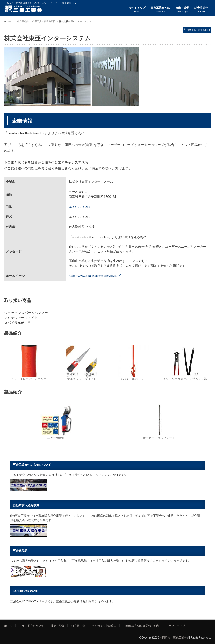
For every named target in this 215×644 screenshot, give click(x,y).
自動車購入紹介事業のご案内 (141, 626)
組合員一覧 (78, 626)
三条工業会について (32, 626)
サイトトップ (137, 10)
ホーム (8, 626)
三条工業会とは (160, 10)
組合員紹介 (201, 10)
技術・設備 (182, 10)
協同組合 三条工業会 (173, 637)
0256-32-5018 (80, 207)
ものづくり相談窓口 (104, 626)
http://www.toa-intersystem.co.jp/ (93, 276)
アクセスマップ (175, 626)
